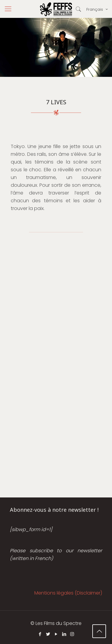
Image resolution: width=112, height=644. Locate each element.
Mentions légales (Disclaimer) (68, 593)
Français (98, 9)
